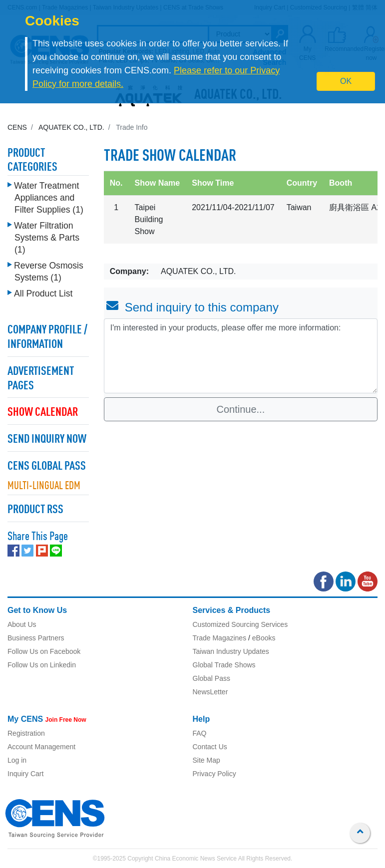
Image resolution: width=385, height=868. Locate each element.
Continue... (241, 409)
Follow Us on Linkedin (42, 665)
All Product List (43, 293)
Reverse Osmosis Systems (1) (49, 272)
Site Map (206, 760)
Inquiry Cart (25, 774)
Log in (17, 760)
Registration (26, 733)
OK (346, 81)
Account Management (41, 747)
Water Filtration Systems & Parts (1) (47, 238)
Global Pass (211, 678)
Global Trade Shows (224, 665)
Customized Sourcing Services (240, 624)
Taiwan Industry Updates (231, 651)
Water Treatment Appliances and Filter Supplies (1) (49, 198)
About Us (22, 624)
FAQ (200, 733)
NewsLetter (210, 692)
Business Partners (36, 638)
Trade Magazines (220, 638)
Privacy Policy (214, 774)
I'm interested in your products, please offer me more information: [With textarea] (241, 356)
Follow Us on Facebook (44, 651)
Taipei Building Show (149, 219)
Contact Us (210, 747)
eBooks (264, 638)
